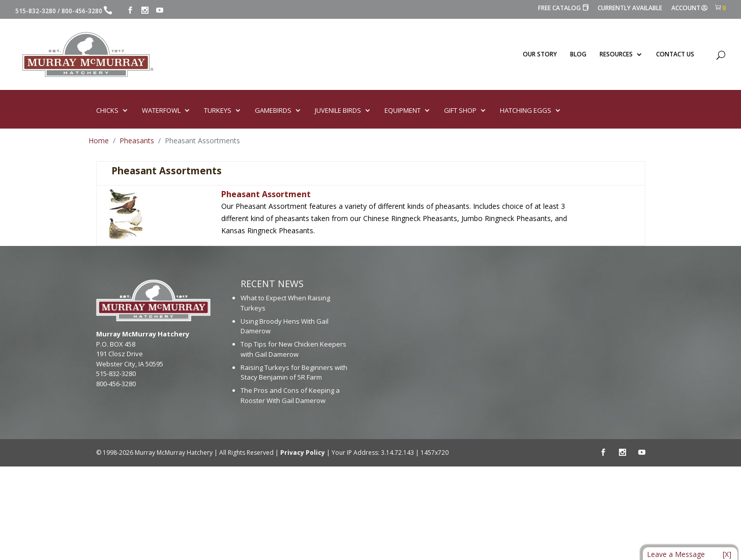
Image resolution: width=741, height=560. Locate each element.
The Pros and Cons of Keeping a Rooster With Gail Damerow (290, 395)
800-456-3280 (82, 11)
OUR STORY (540, 55)
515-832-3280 (36, 11)
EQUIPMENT (403, 111)
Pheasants (137, 141)
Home (99, 141)
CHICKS (107, 111)
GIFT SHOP (460, 111)
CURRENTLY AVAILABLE (630, 9)
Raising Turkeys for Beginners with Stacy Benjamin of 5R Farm (294, 372)
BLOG (578, 55)
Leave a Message (676, 554)
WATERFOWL (161, 111)
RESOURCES (616, 55)
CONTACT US (675, 55)
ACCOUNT (689, 9)
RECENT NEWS (272, 284)
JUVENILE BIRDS (338, 111)
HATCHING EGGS (526, 111)
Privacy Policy (303, 453)
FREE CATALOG (563, 8)
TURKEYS (218, 111)
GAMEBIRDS (273, 111)
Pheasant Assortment (266, 194)
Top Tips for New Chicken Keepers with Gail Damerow (293, 349)
